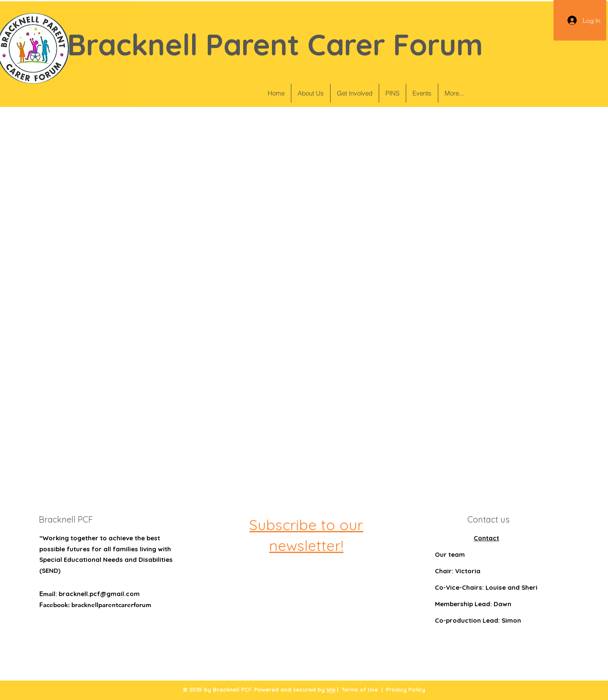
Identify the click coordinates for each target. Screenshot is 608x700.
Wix (331, 689)
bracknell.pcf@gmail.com (99, 594)
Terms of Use (360, 689)
